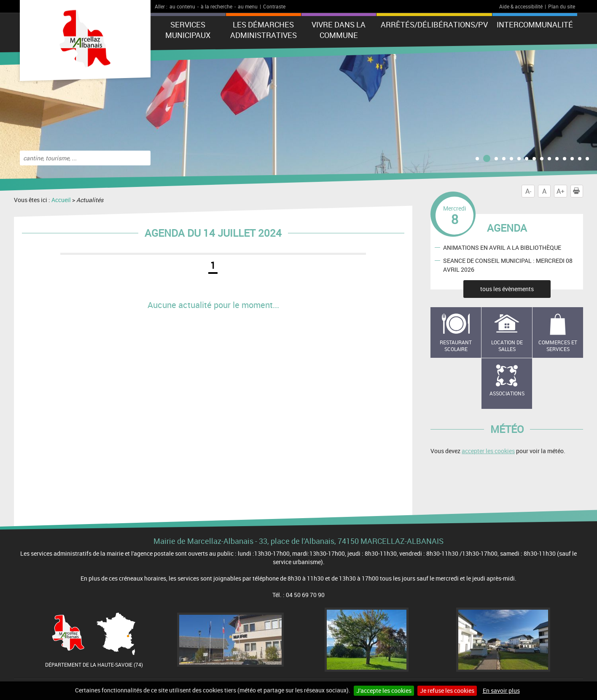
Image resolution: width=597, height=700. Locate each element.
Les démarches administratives (264, 30)
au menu (248, 6)
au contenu (182, 6)
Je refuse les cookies (447, 691)
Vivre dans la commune (339, 30)
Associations (507, 393)
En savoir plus (501, 691)
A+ (561, 191)
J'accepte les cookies (384, 691)
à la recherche (216, 6)
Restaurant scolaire (456, 346)
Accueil (61, 200)
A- (528, 191)
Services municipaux (188, 30)
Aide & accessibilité (521, 6)
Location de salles (507, 346)
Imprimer (578, 191)
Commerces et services (558, 346)
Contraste (274, 6)
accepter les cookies (488, 451)
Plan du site (562, 6)
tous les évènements (507, 289)
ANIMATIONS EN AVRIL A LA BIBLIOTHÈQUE (502, 247)
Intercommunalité (535, 24)
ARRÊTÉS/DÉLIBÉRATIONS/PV (434, 24)
